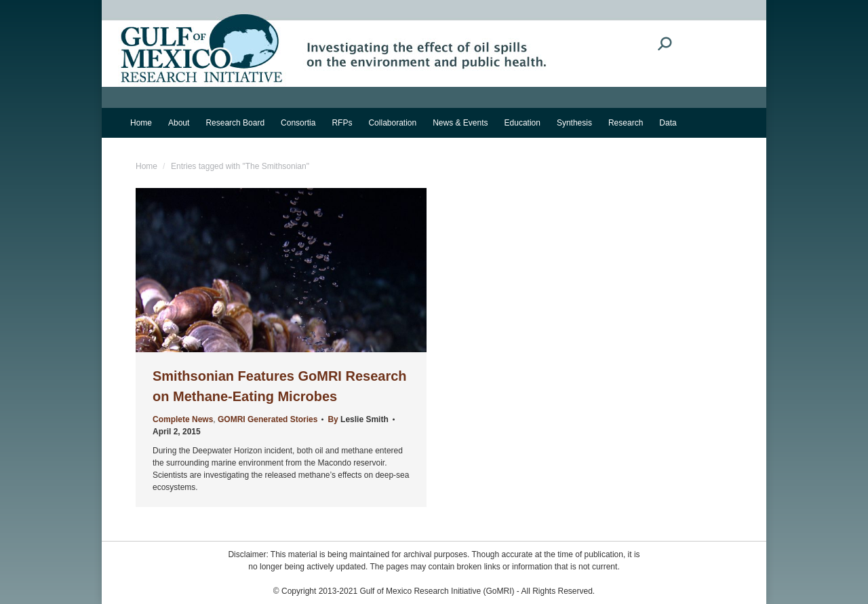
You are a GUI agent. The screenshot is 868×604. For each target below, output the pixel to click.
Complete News (183, 419)
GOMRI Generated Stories (268, 419)
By (358, 419)
